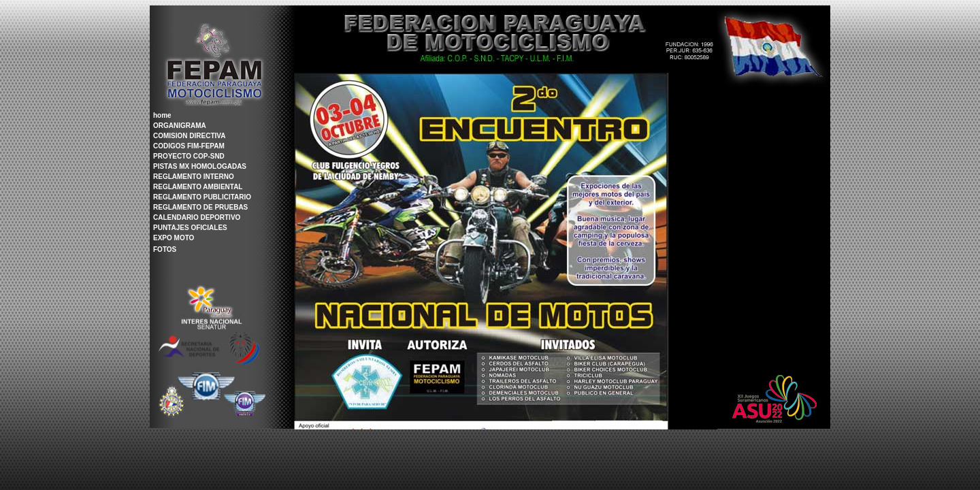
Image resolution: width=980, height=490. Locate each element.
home (162, 115)
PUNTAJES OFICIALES (190, 228)
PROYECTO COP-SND (189, 156)
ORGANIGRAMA (180, 126)
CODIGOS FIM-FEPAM (189, 146)
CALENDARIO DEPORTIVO (197, 217)
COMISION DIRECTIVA (189, 136)
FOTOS (165, 249)
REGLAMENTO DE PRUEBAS (200, 207)
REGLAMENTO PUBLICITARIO (202, 197)
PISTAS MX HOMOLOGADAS (200, 166)
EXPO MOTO (174, 238)
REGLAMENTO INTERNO (194, 177)
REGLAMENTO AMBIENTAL (198, 187)
